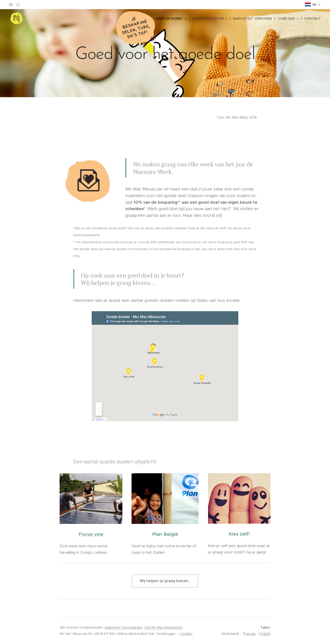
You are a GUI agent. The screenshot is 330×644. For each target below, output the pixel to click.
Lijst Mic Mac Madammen (163, 627)
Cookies (186, 634)
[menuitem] (173, 19)
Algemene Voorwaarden (124, 627)
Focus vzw (91, 534)
